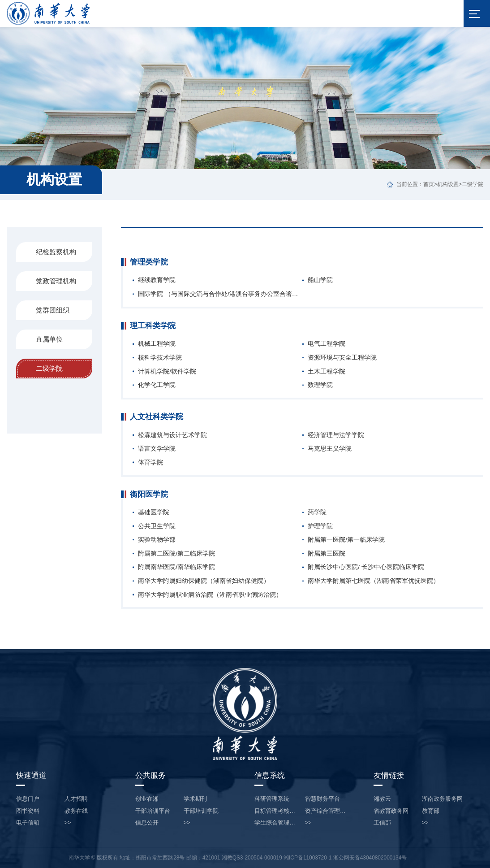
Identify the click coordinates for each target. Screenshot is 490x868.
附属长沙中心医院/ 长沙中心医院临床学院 (366, 567)
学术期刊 (195, 799)
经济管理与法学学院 (336, 435)
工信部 (382, 823)
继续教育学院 (157, 280)
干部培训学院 (201, 811)
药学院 (317, 512)
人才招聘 (76, 799)
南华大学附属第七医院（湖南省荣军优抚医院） (374, 581)
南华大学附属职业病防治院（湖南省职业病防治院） (210, 595)
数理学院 (320, 385)
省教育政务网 (391, 811)
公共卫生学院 (157, 526)
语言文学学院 (157, 449)
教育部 (431, 811)
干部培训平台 (153, 811)
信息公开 (147, 823)
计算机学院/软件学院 (167, 372)
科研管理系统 (272, 799)
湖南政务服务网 (442, 799)
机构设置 (448, 184)
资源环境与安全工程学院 (342, 358)
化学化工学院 (157, 385)
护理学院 (320, 526)
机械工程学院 (157, 344)
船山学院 (320, 280)
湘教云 (382, 799)
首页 (429, 184)
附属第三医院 (327, 554)
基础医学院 (154, 512)
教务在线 (76, 811)
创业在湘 (147, 799)
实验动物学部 (157, 540)
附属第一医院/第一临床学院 (346, 540)
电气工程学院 (327, 344)
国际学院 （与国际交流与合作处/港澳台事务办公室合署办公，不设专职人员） (220, 294)
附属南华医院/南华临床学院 (176, 567)
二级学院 (473, 184)
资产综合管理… (325, 811)
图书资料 (28, 811)
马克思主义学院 (330, 449)
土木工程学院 (327, 372)
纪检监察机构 (56, 252)
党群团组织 (53, 310)
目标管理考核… (275, 811)
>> (68, 823)
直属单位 (49, 339)
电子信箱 (28, 823)
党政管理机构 (56, 281)
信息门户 (28, 799)
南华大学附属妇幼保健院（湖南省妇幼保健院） (204, 581)
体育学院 (150, 463)
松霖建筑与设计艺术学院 (172, 435)
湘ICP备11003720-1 (307, 858)
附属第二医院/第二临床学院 (176, 554)
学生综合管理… (275, 823)
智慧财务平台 (322, 799)
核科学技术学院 (160, 358)
